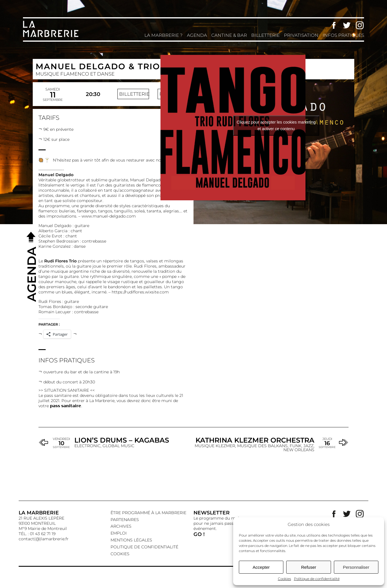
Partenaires (125, 520)
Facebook (334, 25)
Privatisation (301, 35)
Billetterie (265, 35)
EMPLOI (119, 533)
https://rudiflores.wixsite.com (140, 292)
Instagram (360, 25)
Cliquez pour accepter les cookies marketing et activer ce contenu (276, 125)
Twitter (347, 25)
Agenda (197, 35)
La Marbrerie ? (163, 35)
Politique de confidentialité (317, 579)
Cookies (285, 579)
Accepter (261, 567)
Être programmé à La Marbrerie (148, 513)
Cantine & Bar (229, 35)
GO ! (199, 534)
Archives (121, 526)
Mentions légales (131, 540)
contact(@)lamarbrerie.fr (44, 539)
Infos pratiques (343, 35)
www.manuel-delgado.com (109, 216)
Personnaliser (356, 567)
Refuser (309, 567)
